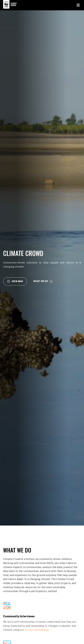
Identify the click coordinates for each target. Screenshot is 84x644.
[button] (15, 281)
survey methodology (37, 630)
